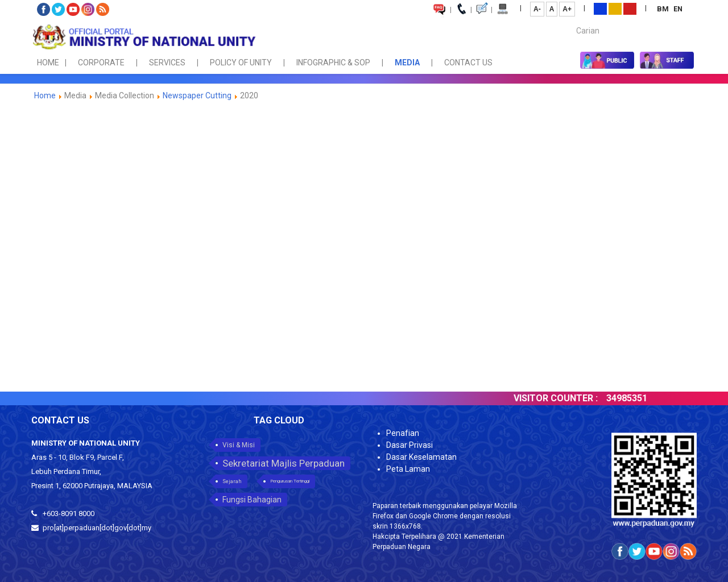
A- (537, 9)
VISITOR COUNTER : (562, 398)
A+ (567, 9)
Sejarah (232, 481)
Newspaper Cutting (197, 95)
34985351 (633, 398)
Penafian (403, 433)
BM (664, 9)
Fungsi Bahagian (252, 500)
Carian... (571, 21)
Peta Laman (408, 469)
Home (45, 95)
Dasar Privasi (409, 445)
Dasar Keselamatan (421, 457)
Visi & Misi (239, 445)
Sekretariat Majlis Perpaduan (284, 463)
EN (678, 9)
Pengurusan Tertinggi (290, 481)
